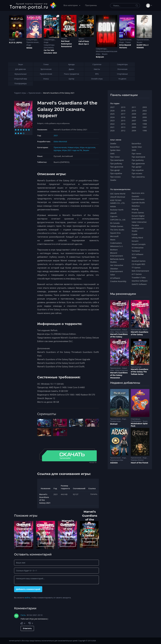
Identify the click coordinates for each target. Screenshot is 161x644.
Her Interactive (117, 265)
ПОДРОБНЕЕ (24, 543)
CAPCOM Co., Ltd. (118, 220)
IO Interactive (138, 248)
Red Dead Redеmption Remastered (66, 44)
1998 (145, 124)
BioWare (114, 250)
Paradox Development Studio (138, 228)
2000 (145, 117)
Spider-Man (115, 150)
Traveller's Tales (139, 277)
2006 (134, 124)
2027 (112, 107)
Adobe (113, 206)
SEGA (134, 257)
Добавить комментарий (28, 589)
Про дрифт (115, 170)
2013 (123, 127)
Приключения (33, 42)
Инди (29, 45)
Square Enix (115, 233)
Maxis (113, 240)
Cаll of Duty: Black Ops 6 (84, 43)
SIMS (112, 153)
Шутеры (57, 150)
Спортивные (136, 419)
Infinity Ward (137, 238)
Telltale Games (117, 226)
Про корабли (116, 173)
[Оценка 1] (16, 130)
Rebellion (136, 206)
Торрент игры (20, 93)
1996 (145, 131)
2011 (134, 107)
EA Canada (115, 223)
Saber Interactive (139, 222)
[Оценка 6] (29, 130)
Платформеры (136, 421)
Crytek (135, 234)
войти (27, 598)
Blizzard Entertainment (117, 254)
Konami (135, 241)
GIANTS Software (139, 284)
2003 (145, 107)
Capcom (114, 216)
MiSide (29, 48)
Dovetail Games (139, 261)
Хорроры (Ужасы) (137, 460)
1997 (145, 127)
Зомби (113, 143)
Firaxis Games (138, 213)
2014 (123, 124)
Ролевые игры (115, 421)
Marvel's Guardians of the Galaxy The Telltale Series (90, 523)
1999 (145, 120)
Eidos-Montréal (60, 141)
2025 (112, 114)
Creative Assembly (118, 281)
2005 (134, 127)
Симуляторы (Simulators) (49, 46)
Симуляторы (32, 40)
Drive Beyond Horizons (125, 46)
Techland (136, 251)
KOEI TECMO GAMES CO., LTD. (118, 202)
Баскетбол (115, 147)
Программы (91, 5)
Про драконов (117, 167)
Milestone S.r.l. (117, 246)
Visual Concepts (139, 244)
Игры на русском (87, 147)
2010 (134, 111)
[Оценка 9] (21, 133)
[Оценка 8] (18, 133)
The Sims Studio (117, 230)
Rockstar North (117, 210)
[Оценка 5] (26, 130)
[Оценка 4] (24, 130)
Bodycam (100, 57)
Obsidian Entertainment (117, 270)
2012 (123, 131)
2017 (123, 114)
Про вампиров (117, 160)
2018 (123, 111)
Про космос (115, 177)
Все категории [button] (71, 5)
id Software (115, 278)
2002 (145, 111)
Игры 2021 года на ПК (72, 150)
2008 (134, 117)
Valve (113, 275)
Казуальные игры (117, 460)
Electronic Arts (138, 193)
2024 (112, 117)
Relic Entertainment (140, 271)
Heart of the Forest (139, 463)
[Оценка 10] (24, 133)
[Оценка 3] (21, 130)
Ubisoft (113, 213)
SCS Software (137, 254)
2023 (112, 120)
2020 (112, 131)
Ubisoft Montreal (118, 197)
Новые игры (73, 147)
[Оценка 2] (18, 130)
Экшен (12, 40)
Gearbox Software (140, 281)
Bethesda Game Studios (117, 260)
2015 (123, 120)
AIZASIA (114, 463)
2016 (123, 117)
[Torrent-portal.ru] (33, 6)
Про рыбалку (116, 163)
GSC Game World (118, 194)
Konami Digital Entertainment (138, 217)
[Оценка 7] (16, 133)
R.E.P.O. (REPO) (16, 43)
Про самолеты (138, 177)
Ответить (27, 628)
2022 (112, 124)
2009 (134, 114)
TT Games (136, 268)
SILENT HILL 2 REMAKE (143, 46)
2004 (134, 131)
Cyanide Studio (138, 202)
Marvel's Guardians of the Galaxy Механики (68, 529)
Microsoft (114, 236)
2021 (56, 135)
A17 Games (137, 274)
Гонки (128, 42)
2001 (145, 114)
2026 (112, 111)
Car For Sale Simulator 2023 (50, 51)
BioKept (114, 424)
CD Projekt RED (138, 264)
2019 (123, 107)
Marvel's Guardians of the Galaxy (119, 336)
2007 (134, 120)
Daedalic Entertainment (138, 198)
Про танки (115, 157)
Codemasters (116, 243)
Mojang (135, 209)
